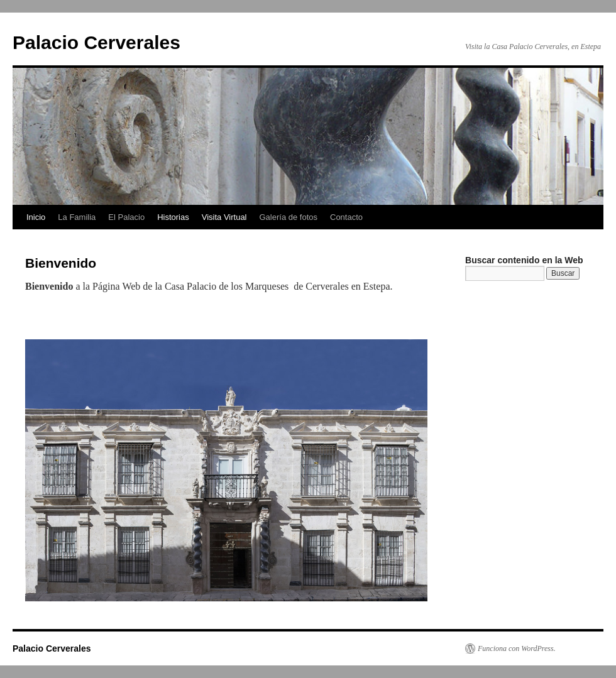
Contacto (346, 217)
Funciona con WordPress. (517, 648)
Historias (173, 217)
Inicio (36, 217)
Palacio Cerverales (96, 42)
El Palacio (126, 217)
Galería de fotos (289, 217)
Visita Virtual (224, 217)
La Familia (77, 217)
